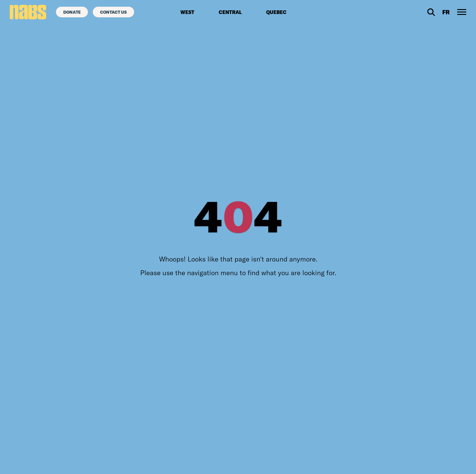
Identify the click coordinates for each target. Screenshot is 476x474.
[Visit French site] (446, 12)
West (187, 12)
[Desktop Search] (431, 12)
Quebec (276, 12)
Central (230, 12)
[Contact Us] (113, 12)
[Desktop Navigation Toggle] (462, 12)
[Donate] (72, 12)
